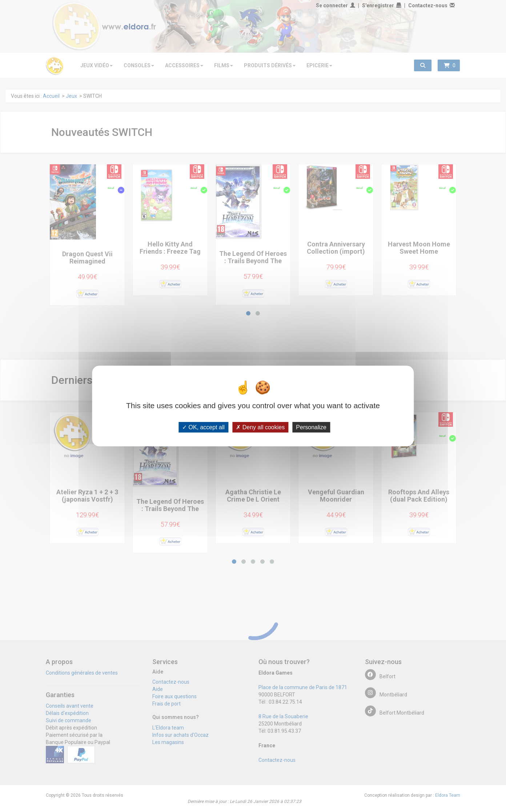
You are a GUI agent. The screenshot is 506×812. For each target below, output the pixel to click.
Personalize (311, 427)
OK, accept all (203, 427)
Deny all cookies (260, 427)
